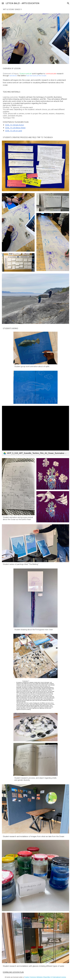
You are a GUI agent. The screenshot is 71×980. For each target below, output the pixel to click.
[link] (35, 431)
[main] (35, 10)
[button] (3, 3)
